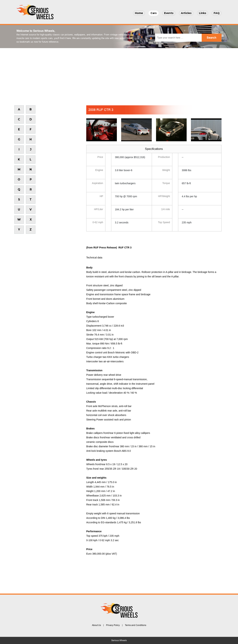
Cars (154, 13)
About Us (96, 625)
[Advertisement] (119, 75)
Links (203, 13)
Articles (186, 13)
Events (169, 13)
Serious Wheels (119, 640)
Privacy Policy (113, 625)
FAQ (217, 13)
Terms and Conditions (136, 625)
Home (139, 13)
